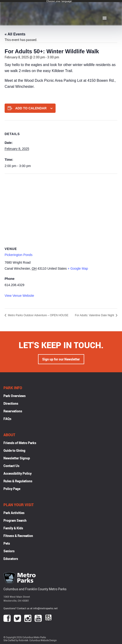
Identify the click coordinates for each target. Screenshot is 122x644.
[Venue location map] (61, 207)
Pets (7, 543)
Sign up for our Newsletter (61, 359)
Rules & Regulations (18, 481)
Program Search (15, 520)
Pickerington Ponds (19, 255)
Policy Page (12, 489)
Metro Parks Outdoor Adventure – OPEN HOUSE (38, 315)
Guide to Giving (14, 450)
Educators (11, 559)
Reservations (13, 411)
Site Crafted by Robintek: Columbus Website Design (30, 640)
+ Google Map (78, 268)
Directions (11, 403)
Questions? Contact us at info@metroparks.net (31, 608)
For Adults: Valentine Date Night (95, 315)
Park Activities (14, 513)
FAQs (7, 419)
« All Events (15, 34)
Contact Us (11, 466)
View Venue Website (19, 296)
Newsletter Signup (17, 458)
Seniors (9, 551)
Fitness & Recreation (18, 536)
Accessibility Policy (18, 473)
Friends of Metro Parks (20, 443)
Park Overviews (15, 396)
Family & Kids (13, 528)
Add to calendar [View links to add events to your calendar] (31, 108)
